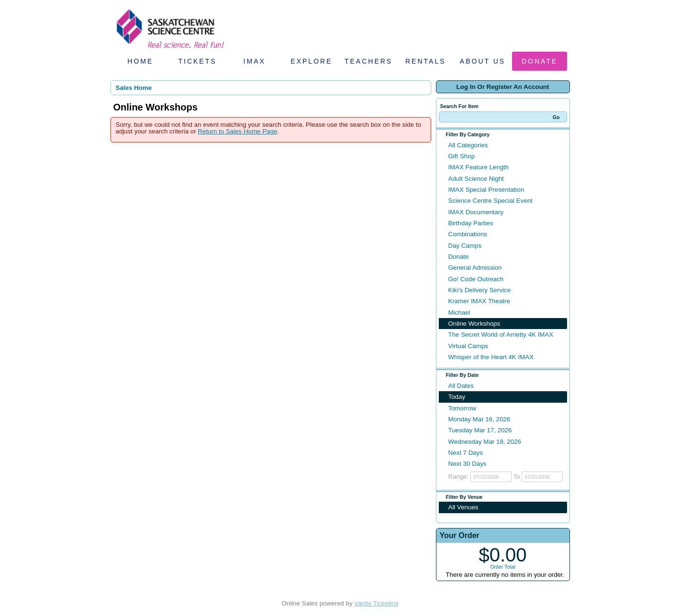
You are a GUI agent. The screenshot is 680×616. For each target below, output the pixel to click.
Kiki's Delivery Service (480, 290)
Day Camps (465, 246)
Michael (459, 313)
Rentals (426, 61)
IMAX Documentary (476, 212)
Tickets (197, 61)
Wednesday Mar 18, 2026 (485, 442)
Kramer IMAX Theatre (479, 301)
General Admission (475, 268)
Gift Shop (462, 156)
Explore (311, 61)
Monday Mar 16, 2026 (479, 419)
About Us (483, 61)
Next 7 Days (466, 453)
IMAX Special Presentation (486, 190)
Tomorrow (463, 408)
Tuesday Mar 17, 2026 (480, 430)
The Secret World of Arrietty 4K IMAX (501, 335)
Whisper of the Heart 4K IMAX (491, 357)
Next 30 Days (468, 464)
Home (140, 61)
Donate (540, 61)
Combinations (468, 234)
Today (457, 397)
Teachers (368, 61)
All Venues (463, 507)
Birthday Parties (471, 223)
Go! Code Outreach (476, 279)
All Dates (461, 386)
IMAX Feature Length (479, 167)
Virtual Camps (468, 346)
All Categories (468, 145)
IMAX (255, 61)
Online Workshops (474, 324)
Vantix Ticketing (376, 603)
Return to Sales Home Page (237, 131)
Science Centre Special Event (490, 201)
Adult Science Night (476, 179)
